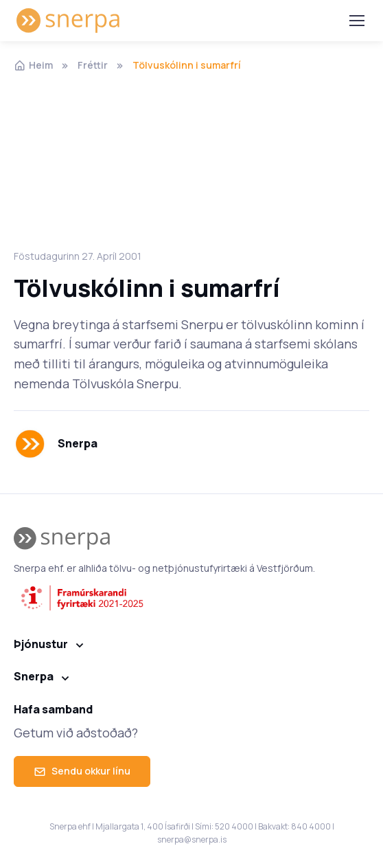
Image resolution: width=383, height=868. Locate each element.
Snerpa (34, 676)
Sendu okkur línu (82, 771)
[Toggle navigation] (356, 21)
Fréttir (93, 65)
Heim (33, 65)
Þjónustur (41, 644)
